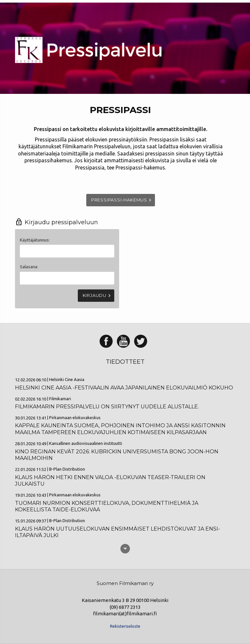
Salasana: (29, 267)
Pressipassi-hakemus (122, 200)
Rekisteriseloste (125, 626)
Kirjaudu (97, 296)
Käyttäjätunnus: (35, 240)
